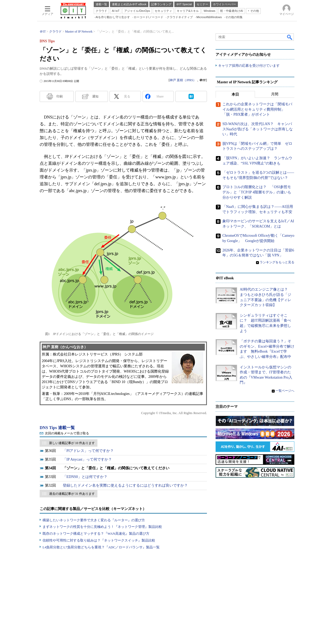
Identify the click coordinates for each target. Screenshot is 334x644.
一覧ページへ (285, 391)
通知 (95, 96)
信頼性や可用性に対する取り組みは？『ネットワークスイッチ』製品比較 (99, 540)
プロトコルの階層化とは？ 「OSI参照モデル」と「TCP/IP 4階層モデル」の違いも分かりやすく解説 (257, 192)
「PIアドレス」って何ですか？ (88, 451)
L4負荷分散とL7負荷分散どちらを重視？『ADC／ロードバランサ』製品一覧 (101, 547)
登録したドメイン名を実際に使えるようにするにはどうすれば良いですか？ (125, 485)
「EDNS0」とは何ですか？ (85, 477)
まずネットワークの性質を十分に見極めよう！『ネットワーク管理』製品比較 (102, 527)
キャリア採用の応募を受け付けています (249, 66)
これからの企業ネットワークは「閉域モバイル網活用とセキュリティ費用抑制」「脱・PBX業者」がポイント (257, 110)
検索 (290, 37)
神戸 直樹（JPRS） (183, 80)
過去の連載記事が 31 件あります (72, 494)
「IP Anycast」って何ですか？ (87, 459)
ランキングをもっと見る (277, 262)
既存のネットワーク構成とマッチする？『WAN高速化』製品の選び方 (96, 534)
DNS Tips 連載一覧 (57, 428)
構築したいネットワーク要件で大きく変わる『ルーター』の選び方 (94, 520)
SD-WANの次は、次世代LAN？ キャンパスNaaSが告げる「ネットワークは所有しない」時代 (258, 129)
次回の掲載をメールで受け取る (67, 433)
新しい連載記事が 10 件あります (72, 443)
